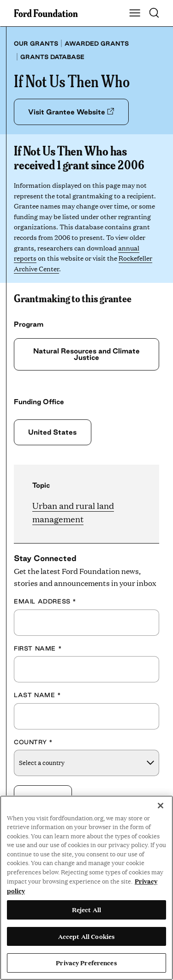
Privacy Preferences (86, 962)
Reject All (86, 909)
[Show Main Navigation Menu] (135, 13)
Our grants (36, 43)
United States (52, 432)
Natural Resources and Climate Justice (86, 354)
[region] (86, 888)
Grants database (52, 57)
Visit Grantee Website (71, 112)
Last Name (38, 695)
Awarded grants (97, 43)
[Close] (161, 806)
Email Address (45, 601)
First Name (38, 648)
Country (33, 742)
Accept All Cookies (86, 936)
